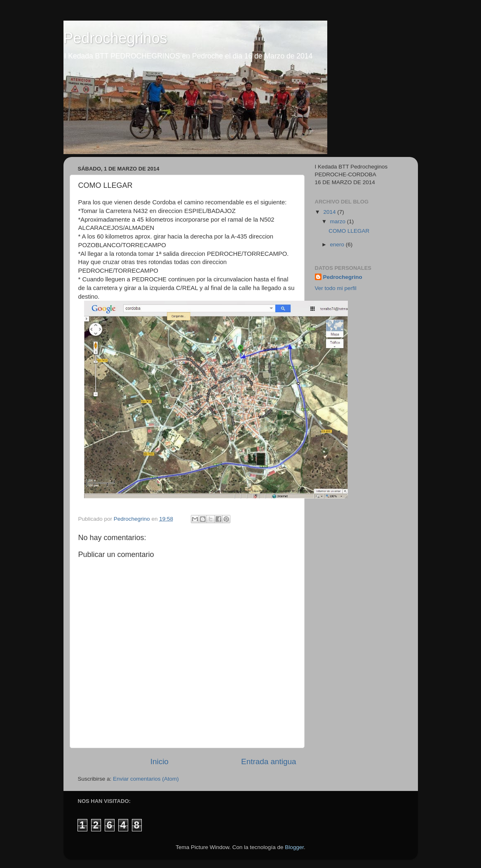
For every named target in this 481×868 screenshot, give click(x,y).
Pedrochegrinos (115, 38)
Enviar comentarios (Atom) (146, 779)
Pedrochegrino (343, 277)
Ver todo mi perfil (336, 288)
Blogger (294, 847)
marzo (339, 221)
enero (338, 244)
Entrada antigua (269, 762)
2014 (330, 212)
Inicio (160, 762)
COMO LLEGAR (349, 231)
